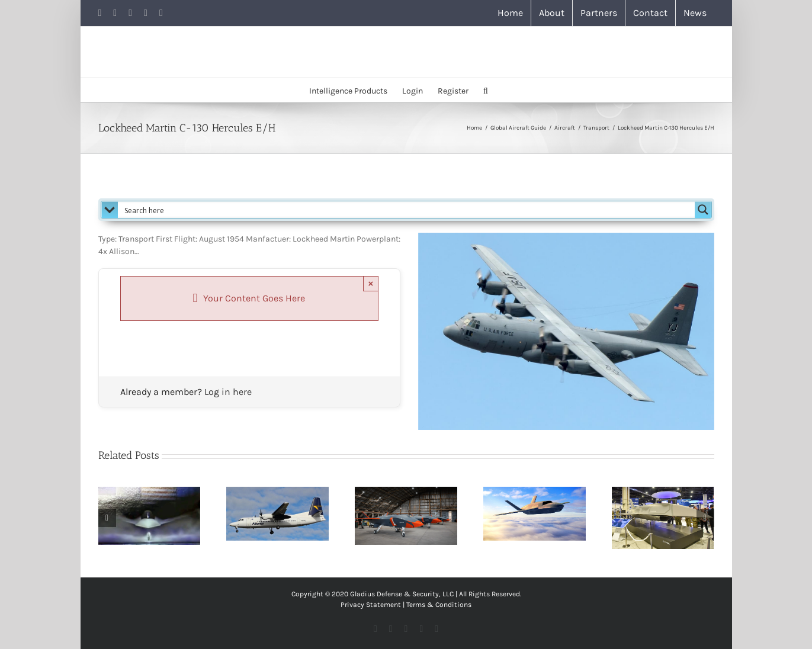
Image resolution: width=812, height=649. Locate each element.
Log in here (228, 392)
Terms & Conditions (439, 605)
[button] (486, 90)
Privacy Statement (371, 605)
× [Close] (371, 283)
